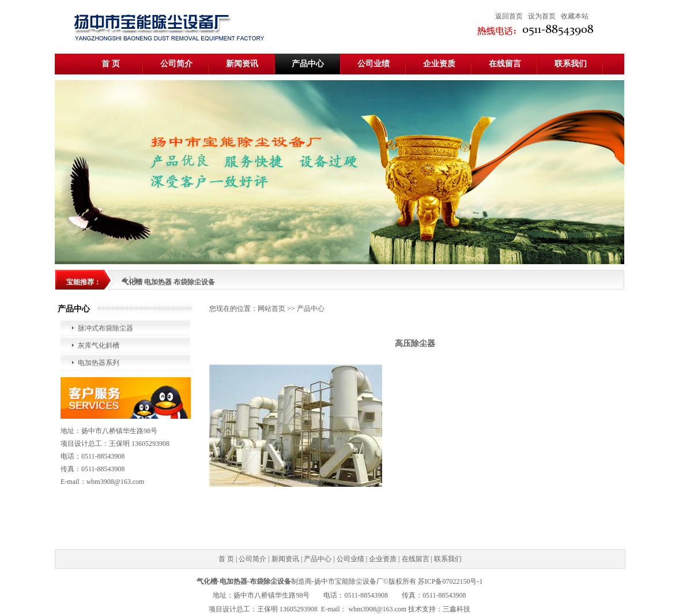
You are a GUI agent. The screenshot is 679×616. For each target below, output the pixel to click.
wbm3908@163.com (377, 609)
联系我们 (571, 64)
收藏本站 (575, 16)
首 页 (111, 64)
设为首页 (542, 16)
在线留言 (505, 64)
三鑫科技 (457, 609)
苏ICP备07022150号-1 (450, 581)
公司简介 (176, 64)
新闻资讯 (242, 64)
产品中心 (308, 64)
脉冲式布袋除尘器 (105, 328)
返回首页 (509, 16)
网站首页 (271, 309)
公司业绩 (374, 64)
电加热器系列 (99, 363)
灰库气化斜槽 (99, 345)
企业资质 (439, 64)
